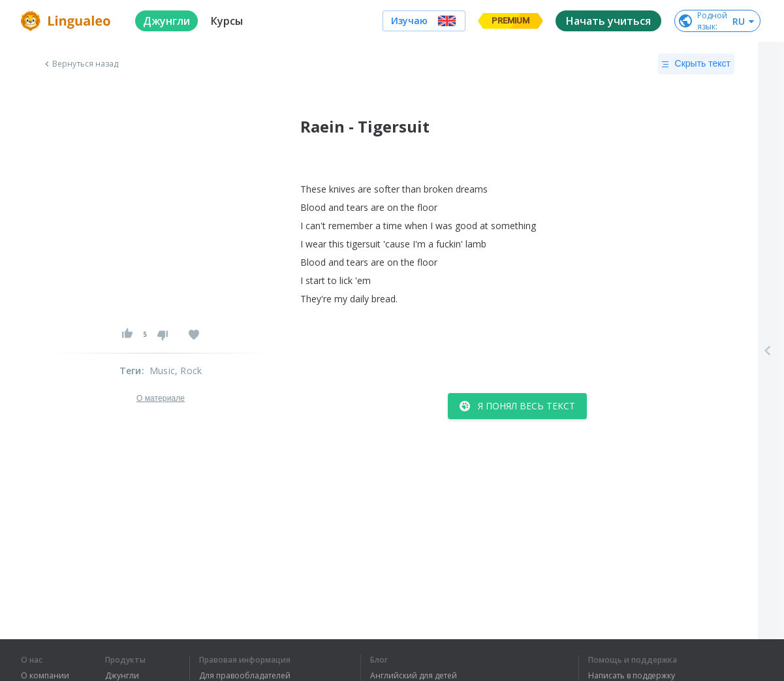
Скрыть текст (696, 64)
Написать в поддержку (632, 676)
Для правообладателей (245, 676)
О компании (45, 676)
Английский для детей (414, 676)
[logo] (68, 21)
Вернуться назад (80, 64)
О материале (161, 398)
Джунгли (122, 676)
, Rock (188, 371)
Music (162, 371)
